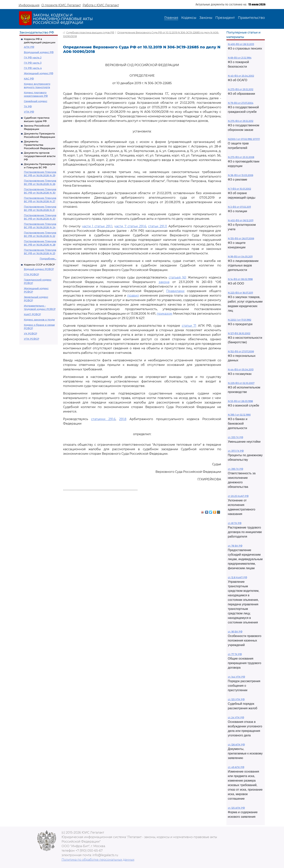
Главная (171, 18)
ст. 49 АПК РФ (236, 767)
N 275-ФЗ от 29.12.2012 (241, 121)
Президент (225, 18)
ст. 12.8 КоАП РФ (238, 577)
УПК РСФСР (32, 339)
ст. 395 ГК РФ (236, 469)
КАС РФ (29, 79)
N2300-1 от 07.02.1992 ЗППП (244, 139)
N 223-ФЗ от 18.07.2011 (240, 293)
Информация (29, 5)
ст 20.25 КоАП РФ (238, 496)
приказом (165, 314)
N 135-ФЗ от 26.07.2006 (241, 238)
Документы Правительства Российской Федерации (40, 145)
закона (164, 282)
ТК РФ (28, 106)
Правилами (175, 291)
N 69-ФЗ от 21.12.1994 (240, 58)
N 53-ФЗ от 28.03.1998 (240, 401)
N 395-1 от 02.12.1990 (239, 415)
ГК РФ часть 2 (33, 57)
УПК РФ (29, 112)
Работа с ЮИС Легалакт (101, 5)
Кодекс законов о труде (39, 320)
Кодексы (189, 18)
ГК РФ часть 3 (33, 63)
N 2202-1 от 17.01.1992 (240, 320)
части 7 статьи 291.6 (130, 226)
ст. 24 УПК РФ (236, 717)
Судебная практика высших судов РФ (90, 32)
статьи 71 (189, 326)
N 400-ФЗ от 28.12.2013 (241, 44)
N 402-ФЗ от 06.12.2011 (241, 220)
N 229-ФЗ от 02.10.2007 (241, 383)
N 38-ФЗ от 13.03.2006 (241, 175)
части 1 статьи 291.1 (97, 226)
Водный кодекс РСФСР (39, 269)
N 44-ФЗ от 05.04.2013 (241, 370)
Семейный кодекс (36, 101)
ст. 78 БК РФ (235, 546)
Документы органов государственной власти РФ (40, 156)
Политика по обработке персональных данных (98, 860)
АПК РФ (29, 47)
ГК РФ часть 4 (33, 68)
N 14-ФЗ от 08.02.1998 (240, 279)
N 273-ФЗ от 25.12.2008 (241, 157)
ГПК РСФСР (31, 274)
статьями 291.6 (103, 419)
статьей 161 (177, 277)
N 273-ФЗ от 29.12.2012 (241, 89)
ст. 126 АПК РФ (236, 745)
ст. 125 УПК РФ (236, 699)
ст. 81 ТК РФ (235, 523)
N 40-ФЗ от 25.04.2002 (241, 76)
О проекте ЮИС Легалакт (61, 5)
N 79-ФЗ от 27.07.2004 (241, 103)
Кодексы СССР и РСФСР (39, 265)
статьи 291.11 (158, 226)
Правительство (251, 18)
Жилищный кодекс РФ (39, 73)
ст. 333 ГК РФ (236, 437)
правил (133, 296)
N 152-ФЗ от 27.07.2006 (241, 351)
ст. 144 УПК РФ (236, 677)
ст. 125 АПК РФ (236, 808)
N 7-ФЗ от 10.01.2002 (239, 189)
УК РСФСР (30, 333)
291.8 (123, 419)
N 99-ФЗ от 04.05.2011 (240, 257)
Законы (206, 18)
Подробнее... (48, 259)
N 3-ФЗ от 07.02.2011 (239, 207)
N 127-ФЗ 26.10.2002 (239, 333)
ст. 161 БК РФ (235, 632)
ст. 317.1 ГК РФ (236, 451)
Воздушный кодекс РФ (39, 52)
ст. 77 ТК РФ (235, 654)
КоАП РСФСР (32, 314)
